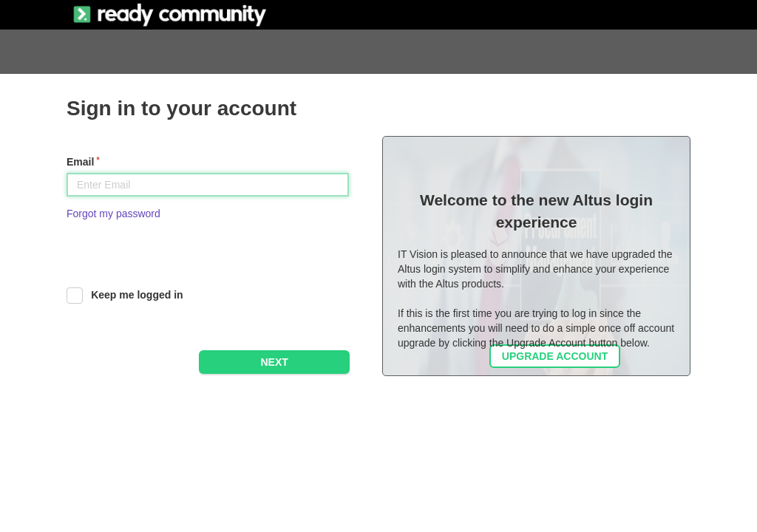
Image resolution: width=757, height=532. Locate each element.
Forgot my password (113, 214)
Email (80, 162)
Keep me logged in (137, 295)
